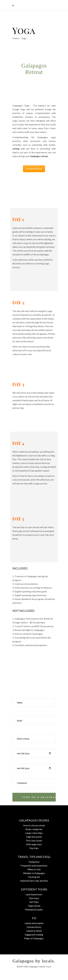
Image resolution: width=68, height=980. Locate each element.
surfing (16, 149)
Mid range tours (34, 844)
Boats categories (34, 829)
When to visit (34, 869)
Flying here (34, 862)
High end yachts (34, 837)
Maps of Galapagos (34, 938)
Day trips (34, 848)
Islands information (34, 923)
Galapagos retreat (39, 156)
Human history (34, 927)
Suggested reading (34, 935)
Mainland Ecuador (34, 909)
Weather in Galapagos (34, 873)
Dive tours (34, 898)
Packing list (34, 877)
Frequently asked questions (34, 866)
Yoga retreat (34, 906)
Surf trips (34, 902)
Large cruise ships (34, 833)
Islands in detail (34, 931)
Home (16, 38)
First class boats (34, 840)
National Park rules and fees (34, 881)
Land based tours (34, 894)
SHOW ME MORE (34, 169)
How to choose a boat (34, 825)
